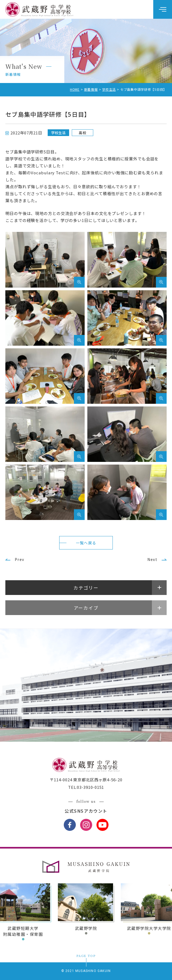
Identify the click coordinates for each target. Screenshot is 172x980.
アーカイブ (86, 608)
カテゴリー (86, 588)
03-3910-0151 (90, 787)
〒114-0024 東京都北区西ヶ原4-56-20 (86, 780)
